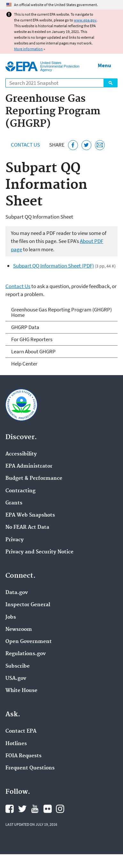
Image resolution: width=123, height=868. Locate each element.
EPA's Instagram (60, 809)
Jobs (11, 617)
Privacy (15, 540)
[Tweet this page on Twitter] (86, 145)
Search (111, 83)
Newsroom (19, 630)
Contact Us (25, 145)
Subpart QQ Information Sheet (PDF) (54, 266)
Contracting (20, 491)
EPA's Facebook (10, 809)
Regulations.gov (26, 654)
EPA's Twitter (22, 809)
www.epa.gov (85, 20)
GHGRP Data (25, 327)
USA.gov (16, 679)
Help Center (24, 364)
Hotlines (16, 744)
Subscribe (18, 666)
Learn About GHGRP (33, 351)
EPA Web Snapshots (30, 515)
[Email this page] (100, 145)
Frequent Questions (30, 768)
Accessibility (21, 454)
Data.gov (17, 593)
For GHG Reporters (32, 339)
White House (21, 691)
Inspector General (28, 605)
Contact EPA (21, 731)
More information (28, 49)
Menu (104, 65)
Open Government (29, 642)
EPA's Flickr (48, 809)
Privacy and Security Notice (39, 552)
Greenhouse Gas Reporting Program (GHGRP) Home (61, 312)
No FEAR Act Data (27, 527)
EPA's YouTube (35, 809)
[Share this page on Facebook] (73, 145)
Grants (14, 503)
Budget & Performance (34, 478)
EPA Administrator (29, 466)
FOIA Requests (23, 756)
